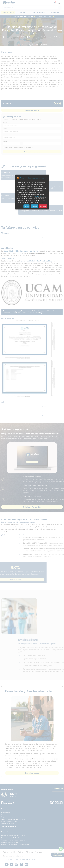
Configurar (43, 206)
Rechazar (34, 206)
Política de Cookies (40, 196)
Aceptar (26, 206)
